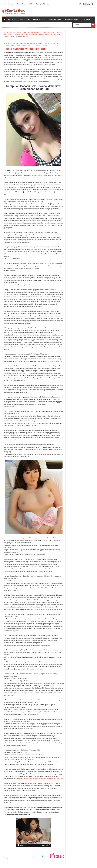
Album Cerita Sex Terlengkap (27, 43)
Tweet (6, 858)
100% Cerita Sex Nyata (12, 43)
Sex (34, 45)
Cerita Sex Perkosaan (21, 45)
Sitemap (39, 4)
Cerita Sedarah (39, 19)
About (5, 4)
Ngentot (30, 45)
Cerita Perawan (55, 19)
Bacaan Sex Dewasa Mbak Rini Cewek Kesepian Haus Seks (43, 779)
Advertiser (46, 4)
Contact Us (12, 4)
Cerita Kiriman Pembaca (43, 43)
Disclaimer (31, 4)
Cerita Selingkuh (71, 19)
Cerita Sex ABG (55, 43)
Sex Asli (38, 45)
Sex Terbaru (44, 45)
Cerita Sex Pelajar (9, 45)
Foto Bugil (86, 19)
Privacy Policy (21, 4)
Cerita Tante (25, 19)
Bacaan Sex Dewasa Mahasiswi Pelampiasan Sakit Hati (27, 49)
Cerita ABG (12, 19)
